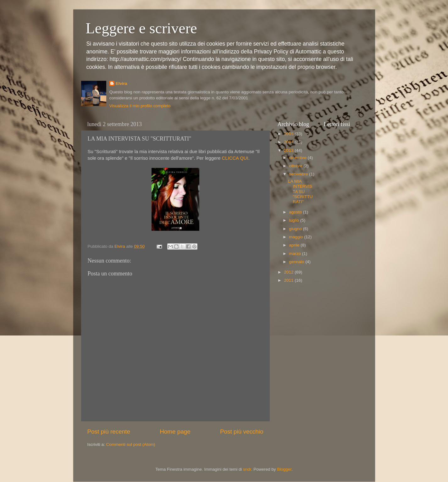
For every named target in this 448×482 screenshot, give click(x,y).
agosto (296, 212)
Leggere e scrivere (141, 28)
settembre (299, 174)
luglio (295, 220)
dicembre (299, 158)
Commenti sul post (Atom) (131, 444)
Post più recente (109, 432)
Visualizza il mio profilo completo (140, 106)
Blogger (284, 469)
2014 (289, 142)
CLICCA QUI (234, 158)
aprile (295, 245)
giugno (296, 229)
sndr (247, 469)
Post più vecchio (242, 432)
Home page (175, 432)
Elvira (122, 83)
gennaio (297, 262)
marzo (296, 254)
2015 (289, 134)
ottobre (296, 166)
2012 (289, 272)
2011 (289, 280)
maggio (297, 237)
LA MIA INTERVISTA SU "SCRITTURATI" (300, 191)
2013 (289, 150)
